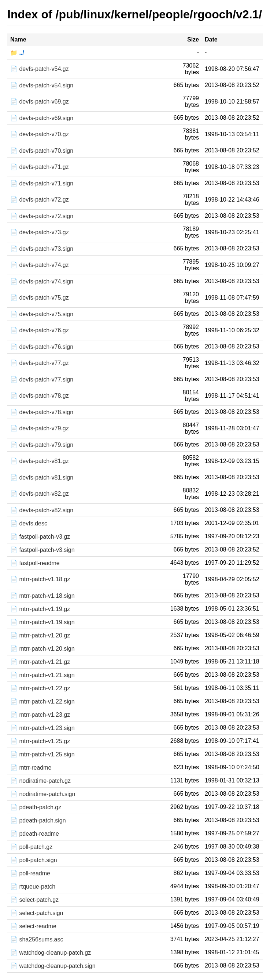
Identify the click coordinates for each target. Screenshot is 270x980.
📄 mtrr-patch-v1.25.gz (40, 741)
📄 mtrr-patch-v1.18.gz (40, 579)
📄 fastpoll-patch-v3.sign (42, 550)
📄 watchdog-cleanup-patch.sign (53, 966)
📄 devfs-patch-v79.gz (40, 428)
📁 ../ (17, 53)
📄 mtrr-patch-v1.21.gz (40, 662)
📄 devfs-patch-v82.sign (42, 510)
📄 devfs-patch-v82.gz (40, 494)
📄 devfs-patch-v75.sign (42, 314)
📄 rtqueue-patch (33, 887)
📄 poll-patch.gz (31, 847)
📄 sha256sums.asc (37, 939)
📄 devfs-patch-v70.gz (40, 134)
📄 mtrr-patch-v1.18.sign (42, 596)
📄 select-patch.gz (34, 900)
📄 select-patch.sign (37, 913)
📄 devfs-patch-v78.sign (42, 412)
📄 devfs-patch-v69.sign (42, 118)
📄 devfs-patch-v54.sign (42, 85)
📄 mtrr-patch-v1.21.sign (42, 675)
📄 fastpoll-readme (35, 563)
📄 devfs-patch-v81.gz (40, 461)
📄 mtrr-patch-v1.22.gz (40, 688)
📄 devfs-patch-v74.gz (40, 265)
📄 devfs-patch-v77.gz (40, 363)
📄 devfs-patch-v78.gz (40, 396)
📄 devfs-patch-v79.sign (42, 445)
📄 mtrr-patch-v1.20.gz (40, 635)
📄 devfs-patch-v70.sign (42, 151)
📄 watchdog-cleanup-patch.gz (51, 953)
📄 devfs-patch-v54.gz (40, 69)
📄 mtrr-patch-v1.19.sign (42, 622)
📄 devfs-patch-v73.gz (40, 232)
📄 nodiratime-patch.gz (40, 781)
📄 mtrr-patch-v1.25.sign (42, 754)
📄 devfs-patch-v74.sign (42, 281)
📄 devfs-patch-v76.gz (40, 330)
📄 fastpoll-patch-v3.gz (40, 537)
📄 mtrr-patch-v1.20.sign (42, 649)
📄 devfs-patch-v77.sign (42, 379)
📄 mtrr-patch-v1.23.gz (40, 715)
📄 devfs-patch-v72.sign (42, 216)
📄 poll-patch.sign (34, 860)
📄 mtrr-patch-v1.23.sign (42, 728)
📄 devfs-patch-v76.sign (42, 347)
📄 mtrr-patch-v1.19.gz (40, 609)
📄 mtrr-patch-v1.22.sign (42, 701)
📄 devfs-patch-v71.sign (42, 183)
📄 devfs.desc (29, 523)
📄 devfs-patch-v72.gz (40, 200)
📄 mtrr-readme (31, 768)
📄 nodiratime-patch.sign (43, 794)
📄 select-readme (33, 926)
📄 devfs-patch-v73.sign (42, 249)
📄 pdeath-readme (35, 834)
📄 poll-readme (30, 873)
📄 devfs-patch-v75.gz (40, 298)
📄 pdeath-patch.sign (38, 820)
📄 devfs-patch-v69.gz (40, 102)
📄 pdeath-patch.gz (36, 807)
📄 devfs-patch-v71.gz (40, 167)
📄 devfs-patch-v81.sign (42, 478)
